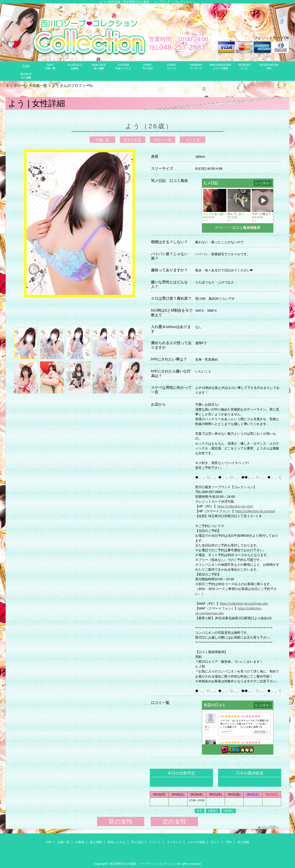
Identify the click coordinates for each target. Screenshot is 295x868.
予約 (229, 842)
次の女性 (174, 821)
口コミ (215, 842)
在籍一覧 (40, 85)
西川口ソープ (224, 228)
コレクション (167, 864)
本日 (200, 811)
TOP (26, 66)
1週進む (213, 811)
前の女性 (121, 821)
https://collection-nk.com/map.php (244, 604)
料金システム (117, 842)
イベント (155, 842)
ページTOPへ (270, 827)
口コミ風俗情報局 (246, 228)
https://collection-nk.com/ (235, 506)
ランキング (174, 842)
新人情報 (96, 842)
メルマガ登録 (196, 842)
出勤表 (80, 842)
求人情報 (243, 842)
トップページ (17, 85)
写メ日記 (137, 842)
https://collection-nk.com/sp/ (255, 511)
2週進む (229, 811)
